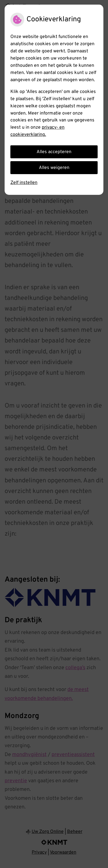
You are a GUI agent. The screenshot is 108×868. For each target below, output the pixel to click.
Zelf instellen (24, 183)
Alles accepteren (54, 152)
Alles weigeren (54, 168)
